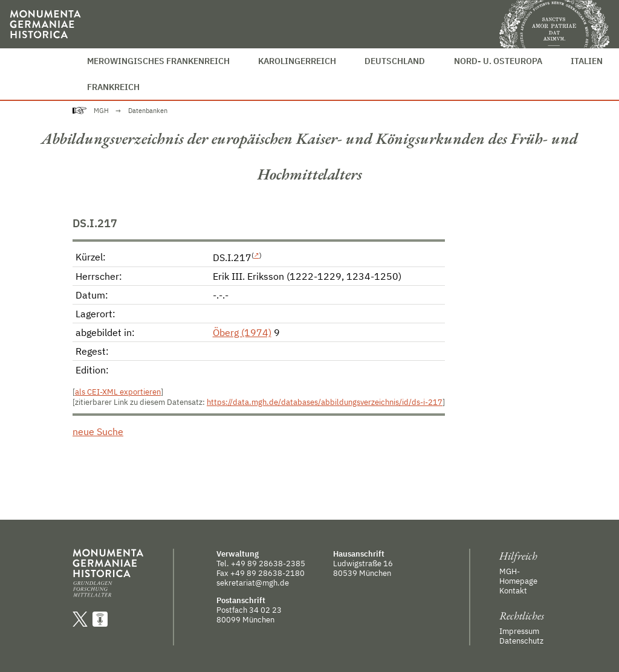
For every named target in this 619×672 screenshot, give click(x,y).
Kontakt (513, 590)
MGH (101, 111)
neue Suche (98, 431)
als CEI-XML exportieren (118, 392)
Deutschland (395, 61)
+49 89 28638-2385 (268, 563)
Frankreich (113, 87)
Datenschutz (521, 641)
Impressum (519, 631)
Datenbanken (148, 111)
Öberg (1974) (242, 332)
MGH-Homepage (518, 576)
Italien (587, 61)
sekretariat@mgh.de (253, 583)
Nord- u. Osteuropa (498, 61)
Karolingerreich (297, 61)
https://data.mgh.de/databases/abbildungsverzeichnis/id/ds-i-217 (325, 402)
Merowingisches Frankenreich (158, 61)
